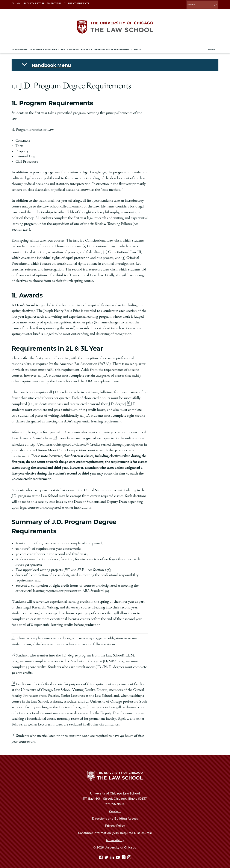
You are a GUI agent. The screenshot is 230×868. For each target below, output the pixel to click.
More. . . (213, 48)
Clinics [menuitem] (136, 48)
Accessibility (115, 837)
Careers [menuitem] (73, 48)
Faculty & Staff (34, 4)
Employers (54, 4)
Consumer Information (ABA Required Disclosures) (115, 830)
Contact (115, 808)
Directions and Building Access (115, 815)
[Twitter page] (107, 855)
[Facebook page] (101, 855)
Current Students (77, 4)
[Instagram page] (129, 855)
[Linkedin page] (113, 855)
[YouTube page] (118, 855)
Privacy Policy (115, 822)
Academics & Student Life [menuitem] (47, 48)
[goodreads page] (124, 855)
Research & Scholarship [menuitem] (112, 48)
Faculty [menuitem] (87, 48)
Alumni (16, 4)
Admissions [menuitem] (20, 48)
